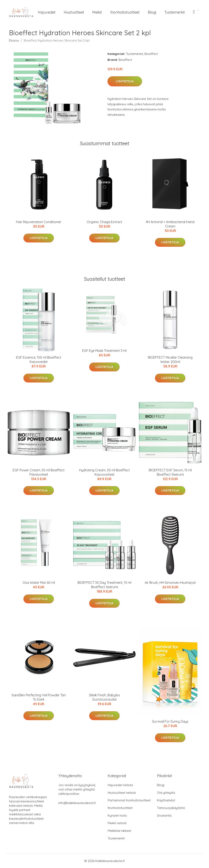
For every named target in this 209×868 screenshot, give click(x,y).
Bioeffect (151, 54)
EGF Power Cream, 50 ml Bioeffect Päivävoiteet (39, 472)
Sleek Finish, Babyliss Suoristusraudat (104, 697)
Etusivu (14, 40)
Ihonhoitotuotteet (125, 12)
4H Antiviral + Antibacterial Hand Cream (170, 224)
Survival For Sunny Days (170, 721)
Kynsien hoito (117, 815)
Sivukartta (164, 815)
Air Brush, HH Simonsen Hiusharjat (170, 583)
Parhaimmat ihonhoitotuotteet (129, 800)
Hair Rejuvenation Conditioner (39, 222)
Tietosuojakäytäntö (171, 808)
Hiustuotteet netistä (122, 793)
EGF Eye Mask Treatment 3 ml (104, 351)
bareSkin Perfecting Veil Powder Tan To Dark (39, 697)
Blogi (152, 12)
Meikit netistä (117, 823)
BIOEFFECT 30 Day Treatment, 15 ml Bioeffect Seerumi (104, 585)
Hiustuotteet (74, 12)
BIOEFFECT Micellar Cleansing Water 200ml (170, 360)
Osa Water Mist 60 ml (39, 583)
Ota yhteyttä (166, 793)
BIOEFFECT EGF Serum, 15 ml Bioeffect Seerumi (170, 472)
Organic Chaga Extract (104, 222)
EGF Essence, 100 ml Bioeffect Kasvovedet (39, 360)
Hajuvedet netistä (120, 785)
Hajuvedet (47, 12)
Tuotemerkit (175, 12)
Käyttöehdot (166, 800)
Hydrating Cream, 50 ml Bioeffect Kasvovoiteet (104, 472)
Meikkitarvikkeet (119, 831)
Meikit (97, 12)
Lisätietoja (125, 81)
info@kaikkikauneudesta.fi (77, 803)
